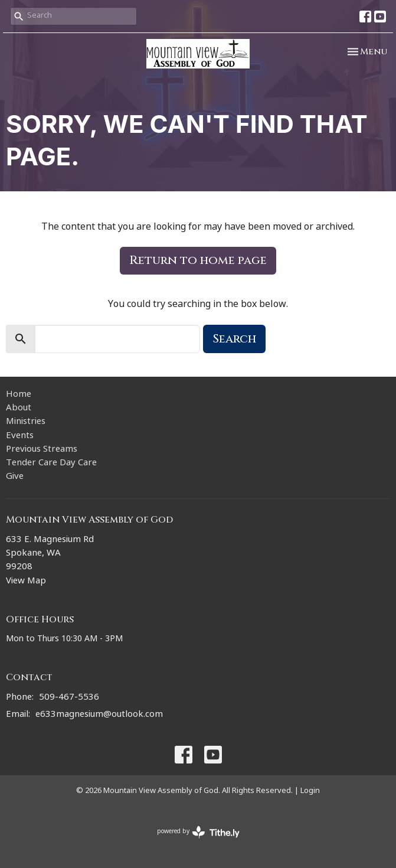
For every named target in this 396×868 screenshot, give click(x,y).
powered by (198, 832)
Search (234, 339)
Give (15, 477)
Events (20, 437)
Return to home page (198, 260)
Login (310, 792)
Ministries (26, 422)
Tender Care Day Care (51, 464)
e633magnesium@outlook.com (99, 715)
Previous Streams (42, 450)
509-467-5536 (69, 698)
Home (19, 395)
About (19, 409)
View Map (26, 582)
